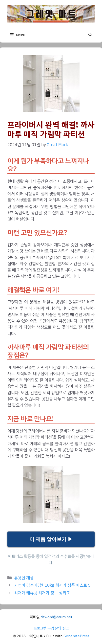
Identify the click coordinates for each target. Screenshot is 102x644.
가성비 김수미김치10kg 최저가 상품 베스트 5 (52, 585)
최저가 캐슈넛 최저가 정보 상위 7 (42, 593)
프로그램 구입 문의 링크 (51, 628)
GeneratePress (76, 636)
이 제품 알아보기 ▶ (51, 539)
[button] (90, 35)
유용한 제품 (24, 578)
